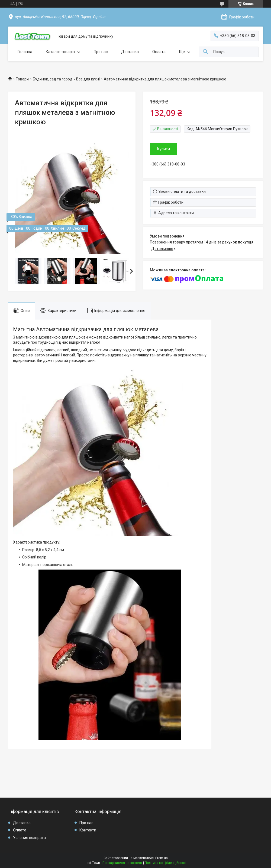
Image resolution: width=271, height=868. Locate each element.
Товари (22, 79)
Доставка (130, 52)
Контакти (88, 830)
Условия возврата (29, 838)
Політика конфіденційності (165, 863)
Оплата (159, 52)
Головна (25, 52)
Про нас (101, 52)
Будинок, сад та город (53, 79)
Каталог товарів (60, 52)
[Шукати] (205, 52)
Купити (164, 149)
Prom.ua (162, 858)
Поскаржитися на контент (122, 863)
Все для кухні (88, 79)
